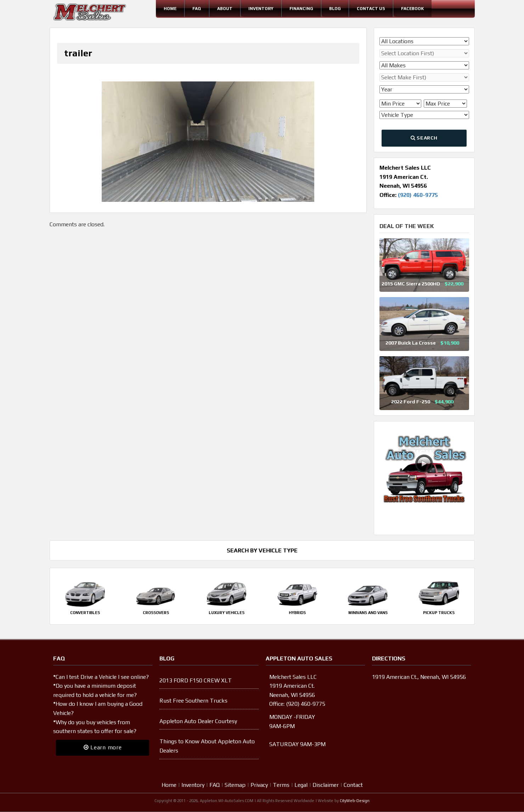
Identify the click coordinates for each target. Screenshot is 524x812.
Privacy (259, 785)
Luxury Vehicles (227, 613)
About (225, 8)
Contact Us (371, 8)
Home (170, 8)
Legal (301, 785)
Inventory (261, 8)
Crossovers (156, 613)
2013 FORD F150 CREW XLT (196, 680)
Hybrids (297, 613)
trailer (78, 53)
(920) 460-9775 (418, 195)
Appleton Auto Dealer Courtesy (198, 721)
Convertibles (85, 613)
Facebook (412, 8)
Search (424, 138)
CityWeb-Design (355, 801)
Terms (281, 785)
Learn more (103, 747)
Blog (335, 8)
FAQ (197, 8)
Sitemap (235, 785)
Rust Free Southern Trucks (193, 701)
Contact (353, 785)
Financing (301, 8)
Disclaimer (326, 785)
